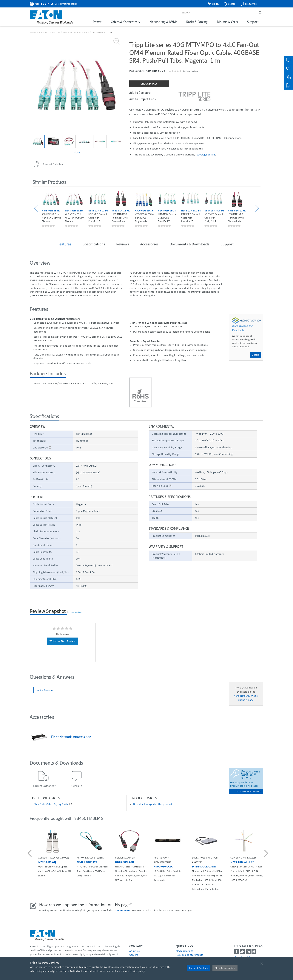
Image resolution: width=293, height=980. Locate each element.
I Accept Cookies (198, 968)
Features (64, 244)
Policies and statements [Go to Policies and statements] (189, 955)
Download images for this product (153, 804)
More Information (225, 968)
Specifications (94, 244)
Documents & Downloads (189, 244)
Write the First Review (63, 641)
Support (253, 22)
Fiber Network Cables (76, 32)
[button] (37, 208)
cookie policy (137, 971)
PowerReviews (76, 612)
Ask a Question (46, 690)
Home (33, 32)
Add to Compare (140, 92)
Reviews (123, 244)
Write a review (190, 71)
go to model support (249, 791)
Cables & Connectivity (125, 22)
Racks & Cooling (197, 22)
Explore (256, 355)
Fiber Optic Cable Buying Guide (51, 804)
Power (97, 22)
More (77, 152)
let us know (123, 910)
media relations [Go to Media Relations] (185, 951)
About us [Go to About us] (134, 951)
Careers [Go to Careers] (134, 955)
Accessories (149, 244)
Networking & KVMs (163, 22)
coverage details (206, 155)
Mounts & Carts (227, 22)
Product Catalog (50, 32)
